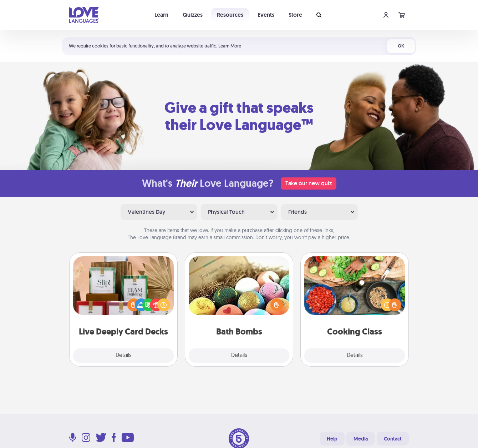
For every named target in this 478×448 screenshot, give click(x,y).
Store (295, 15)
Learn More (230, 46)
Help (332, 439)
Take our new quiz (309, 183)
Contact (393, 439)
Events (266, 15)
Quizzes (193, 15)
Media (361, 439)
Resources (230, 15)
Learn (161, 15)
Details (124, 356)
